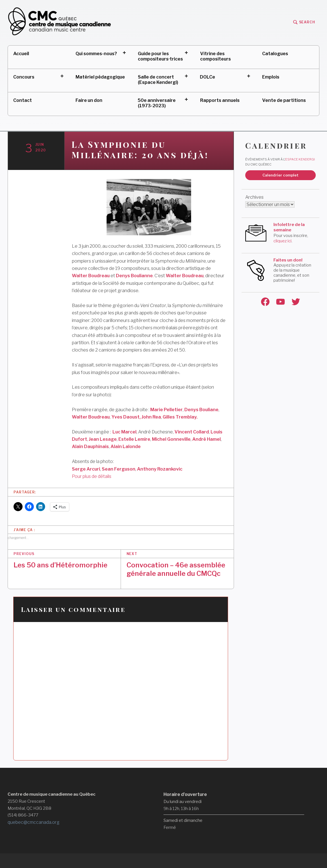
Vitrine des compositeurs (216, 56)
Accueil (21, 54)
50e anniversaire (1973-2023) (157, 103)
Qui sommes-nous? (96, 54)
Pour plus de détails (92, 476)
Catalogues (275, 54)
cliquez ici (282, 241)
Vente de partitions (284, 100)
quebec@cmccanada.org (34, 822)
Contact (23, 100)
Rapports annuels (220, 100)
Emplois (271, 77)
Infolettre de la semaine (289, 227)
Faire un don (89, 100)
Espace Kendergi (300, 159)
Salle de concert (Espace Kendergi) (158, 80)
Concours (24, 77)
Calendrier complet (280, 175)
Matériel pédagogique (100, 77)
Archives (254, 197)
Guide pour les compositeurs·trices (160, 56)
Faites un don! (288, 260)
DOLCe (207, 77)
